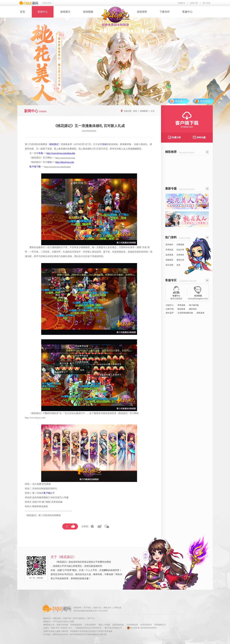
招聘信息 (118, 608)
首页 (23, 12)
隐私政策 (57, 618)
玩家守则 (67, 618)
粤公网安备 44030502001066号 (142, 628)
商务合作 (107, 608)
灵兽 (178, 265)
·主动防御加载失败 (185, 313)
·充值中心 (170, 305)
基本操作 (169, 245)
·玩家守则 (170, 309)
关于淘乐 (87, 608)
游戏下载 (194, 3)
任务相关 (180, 255)
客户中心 (91, 618)
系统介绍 (180, 260)
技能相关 (169, 260)
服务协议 (47, 618)
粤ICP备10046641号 (113, 628)
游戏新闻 (144, 111)
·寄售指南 (181, 305)
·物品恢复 (181, 309)
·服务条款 (193, 309)
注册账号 (181, 3)
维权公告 (97, 608)
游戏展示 (65, 12)
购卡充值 (207, 3)
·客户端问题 (194, 305)
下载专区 (165, 12)
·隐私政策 (200, 313)
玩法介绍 (180, 250)
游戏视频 (88, 12)
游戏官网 (77, 608)
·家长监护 (170, 313)
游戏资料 (142, 12)
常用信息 (169, 250)
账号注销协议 (79, 618)
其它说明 (169, 265)
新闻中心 (43, 12)
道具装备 (169, 255)
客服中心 (187, 12)
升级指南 (180, 245)
